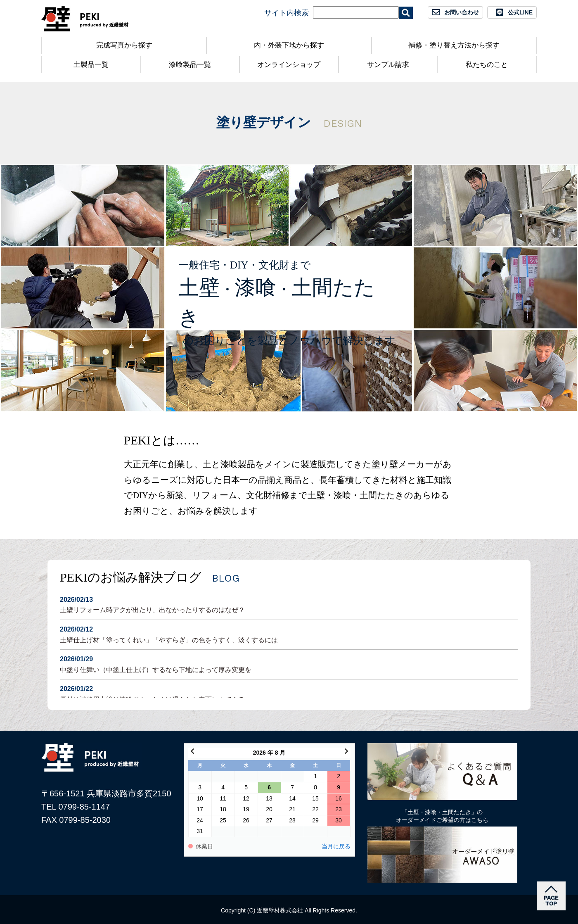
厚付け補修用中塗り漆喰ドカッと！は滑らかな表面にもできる (289, 693)
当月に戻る (336, 847)
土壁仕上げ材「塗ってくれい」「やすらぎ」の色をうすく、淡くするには (289, 634)
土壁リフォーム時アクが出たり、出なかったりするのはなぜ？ (289, 604)
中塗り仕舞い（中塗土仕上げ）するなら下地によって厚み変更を (289, 664)
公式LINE (520, 12)
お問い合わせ (462, 12)
